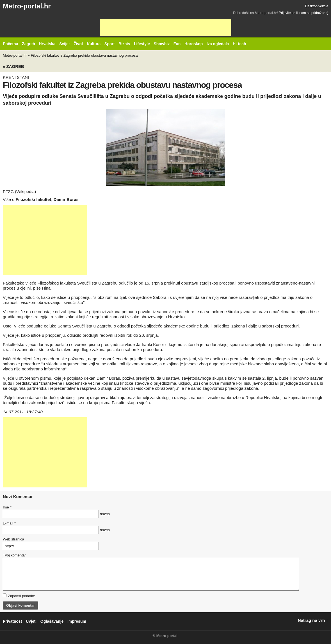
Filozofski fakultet (34, 199)
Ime (7, 507)
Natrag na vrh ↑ (313, 620)
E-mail (9, 523)
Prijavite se (287, 13)
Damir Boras (66, 199)
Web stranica (13, 539)
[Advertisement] (166, 27)
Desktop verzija (317, 6)
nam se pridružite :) (314, 13)
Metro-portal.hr (27, 6)
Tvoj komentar (14, 555)
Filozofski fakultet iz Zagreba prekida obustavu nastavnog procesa (84, 55)
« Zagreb (13, 66)
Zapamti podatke (19, 596)
